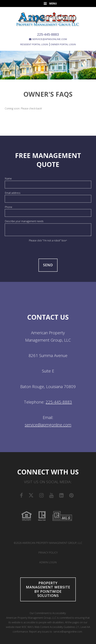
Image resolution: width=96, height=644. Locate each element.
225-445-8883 (48, 34)
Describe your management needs (24, 221)
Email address (13, 193)
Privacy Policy (48, 553)
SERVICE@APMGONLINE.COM (48, 39)
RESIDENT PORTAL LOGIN (34, 44)
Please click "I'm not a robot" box (48, 240)
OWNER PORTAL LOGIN (63, 44)
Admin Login (48, 562)
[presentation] (48, 249)
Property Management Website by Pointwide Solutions (48, 589)
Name (8, 179)
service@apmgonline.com (48, 425)
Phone (8, 207)
